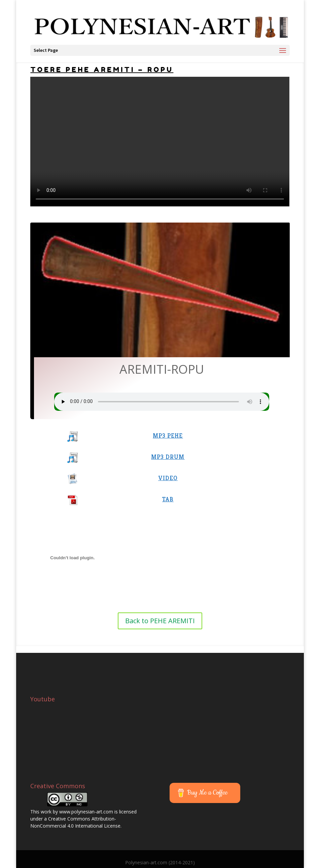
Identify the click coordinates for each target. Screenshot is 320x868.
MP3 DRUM (168, 457)
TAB (168, 499)
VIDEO (168, 478)
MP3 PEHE (168, 436)
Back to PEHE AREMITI (160, 621)
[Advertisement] (225, 663)
